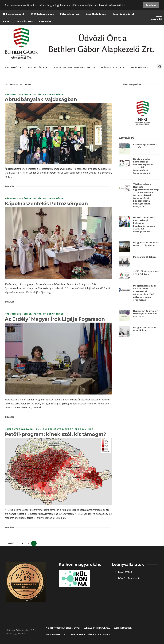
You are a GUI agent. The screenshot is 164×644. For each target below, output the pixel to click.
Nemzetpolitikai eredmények (63, 628)
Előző (11, 543)
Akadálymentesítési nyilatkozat (90, 634)
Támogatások (38, 68)
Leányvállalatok (113, 68)
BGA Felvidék (125, 572)
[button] (160, 67)
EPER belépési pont (42, 14)
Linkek (7, 21)
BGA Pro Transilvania (129, 578)
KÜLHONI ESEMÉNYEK (18, 94)
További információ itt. (112, 5)
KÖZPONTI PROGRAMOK (20, 429)
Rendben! (151, 5)
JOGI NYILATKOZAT (56, 634)
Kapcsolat (45, 21)
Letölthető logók (96, 14)
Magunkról (13, 68)
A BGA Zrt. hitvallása (97, 628)
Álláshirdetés (25, 21)
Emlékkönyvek (139, 68)
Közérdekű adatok (124, 14)
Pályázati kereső (70, 14)
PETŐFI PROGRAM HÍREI (48, 94)
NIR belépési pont (14, 14)
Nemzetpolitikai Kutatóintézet (74, 68)
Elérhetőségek (123, 628)
